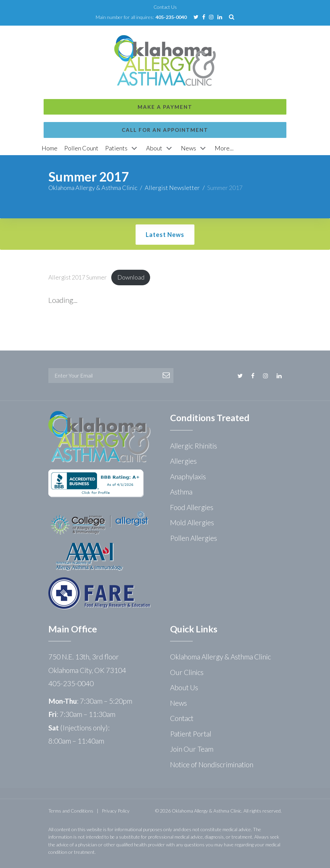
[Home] (50, 148)
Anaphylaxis (188, 476)
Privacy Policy (116, 811)
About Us (184, 687)
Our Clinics (187, 672)
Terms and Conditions (71, 811)
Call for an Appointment (165, 60)
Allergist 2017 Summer (78, 277)
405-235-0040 (171, 17)
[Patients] (122, 148)
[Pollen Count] (81, 148)
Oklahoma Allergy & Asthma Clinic (93, 188)
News (179, 703)
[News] (194, 148)
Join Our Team (192, 749)
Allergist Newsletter (172, 188)
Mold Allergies (192, 522)
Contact (182, 718)
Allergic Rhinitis (194, 446)
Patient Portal (191, 734)
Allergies (183, 461)
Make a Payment (165, 37)
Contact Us (165, 7)
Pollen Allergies (194, 538)
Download (131, 277)
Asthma (181, 492)
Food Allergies (192, 507)
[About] (160, 148)
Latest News (165, 235)
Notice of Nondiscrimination (212, 764)
